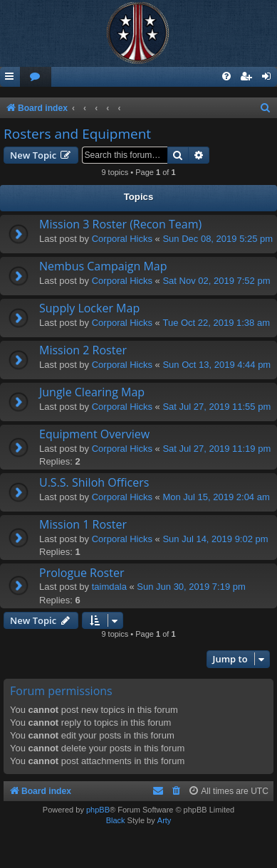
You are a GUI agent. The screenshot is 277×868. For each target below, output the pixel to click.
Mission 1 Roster (83, 524)
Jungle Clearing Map (92, 392)
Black (116, 820)
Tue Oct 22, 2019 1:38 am (216, 323)
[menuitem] (36, 77)
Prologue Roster (82, 573)
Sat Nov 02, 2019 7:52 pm (216, 281)
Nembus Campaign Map (103, 266)
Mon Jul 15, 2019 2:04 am (216, 497)
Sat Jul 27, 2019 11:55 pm (216, 407)
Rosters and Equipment (77, 134)
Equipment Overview (94, 434)
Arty (164, 820)
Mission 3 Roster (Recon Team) (120, 224)
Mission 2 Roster (83, 350)
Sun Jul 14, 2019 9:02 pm (215, 539)
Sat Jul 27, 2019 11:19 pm (216, 449)
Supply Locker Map (89, 308)
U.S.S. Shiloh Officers (94, 482)
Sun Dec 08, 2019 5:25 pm (218, 239)
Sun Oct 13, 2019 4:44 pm (216, 365)
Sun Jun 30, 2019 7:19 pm (191, 587)
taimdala (109, 587)
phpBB (98, 810)
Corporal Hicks (122, 239)
